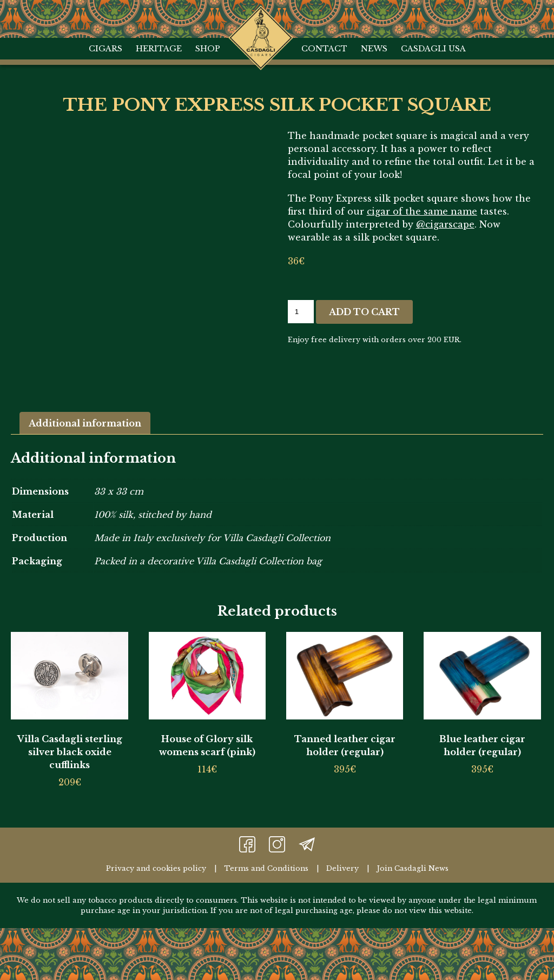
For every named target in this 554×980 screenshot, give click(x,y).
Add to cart (364, 312)
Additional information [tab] (85, 421)
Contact (324, 49)
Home (260, 16)
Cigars (105, 49)
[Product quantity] (301, 312)
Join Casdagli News (413, 866)
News (374, 49)
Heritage (159, 49)
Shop (208, 49)
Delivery (342, 866)
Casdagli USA (433, 49)
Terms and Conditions (266, 866)
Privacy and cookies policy (156, 866)
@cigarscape (445, 224)
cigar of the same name (422, 211)
